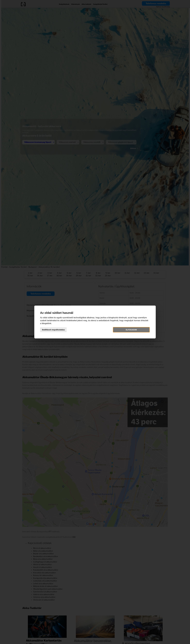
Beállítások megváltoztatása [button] (60, 330)
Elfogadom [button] (127, 330)
